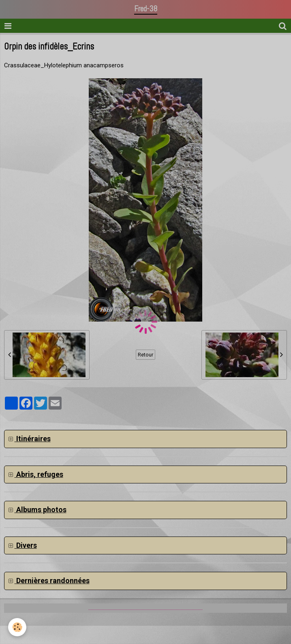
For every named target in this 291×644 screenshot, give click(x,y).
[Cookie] (17, 627)
